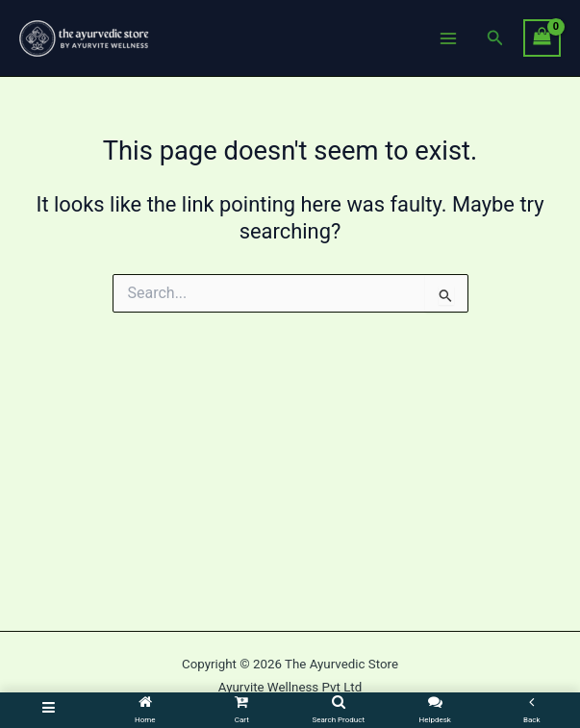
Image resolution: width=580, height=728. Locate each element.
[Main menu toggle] (448, 38)
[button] (495, 38)
